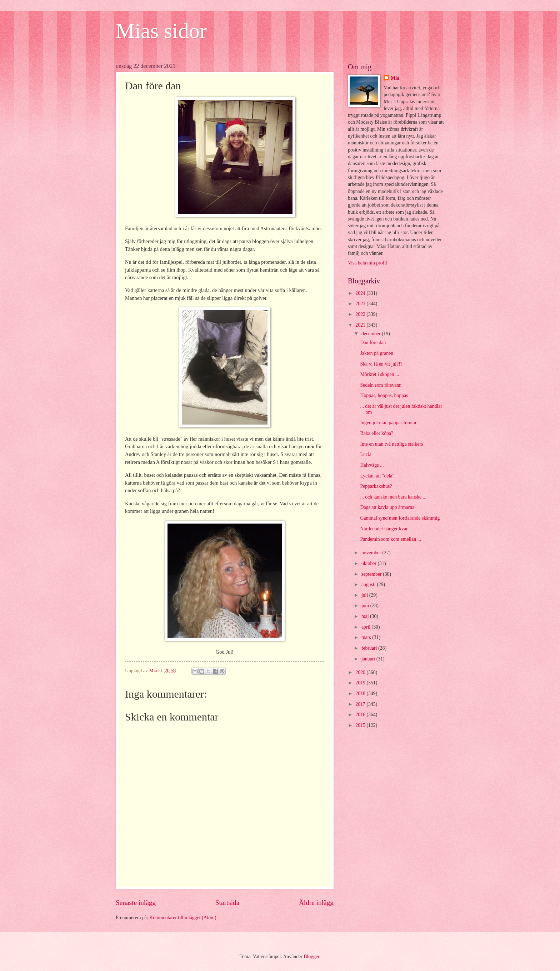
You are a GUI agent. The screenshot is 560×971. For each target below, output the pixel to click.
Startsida (227, 903)
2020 (361, 672)
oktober (370, 563)
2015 (361, 725)
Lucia (366, 454)
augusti (369, 584)
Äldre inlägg (316, 903)
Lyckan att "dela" (377, 476)
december (372, 334)
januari (369, 659)
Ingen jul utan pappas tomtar (388, 423)
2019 (361, 683)
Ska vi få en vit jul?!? (381, 364)
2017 (361, 704)
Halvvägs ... (372, 465)
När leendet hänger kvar (384, 529)
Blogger (311, 957)
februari (370, 648)
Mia (395, 78)
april (367, 627)
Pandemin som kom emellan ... (391, 539)
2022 (361, 314)
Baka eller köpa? (377, 433)
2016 (361, 715)
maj (366, 616)
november (372, 553)
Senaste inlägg (136, 903)
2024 (361, 293)
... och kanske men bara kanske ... (393, 497)
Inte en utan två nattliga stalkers (391, 444)
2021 (361, 325)
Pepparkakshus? (376, 486)
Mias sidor (161, 31)
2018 (361, 693)
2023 (361, 304)
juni (366, 606)
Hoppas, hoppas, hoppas (384, 395)
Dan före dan (373, 343)
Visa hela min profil (367, 263)
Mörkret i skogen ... (379, 374)
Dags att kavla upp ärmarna (387, 507)
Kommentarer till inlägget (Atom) (183, 918)
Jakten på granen (377, 353)
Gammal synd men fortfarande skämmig (400, 518)
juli (365, 595)
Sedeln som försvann (381, 385)
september (372, 574)
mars (367, 637)
